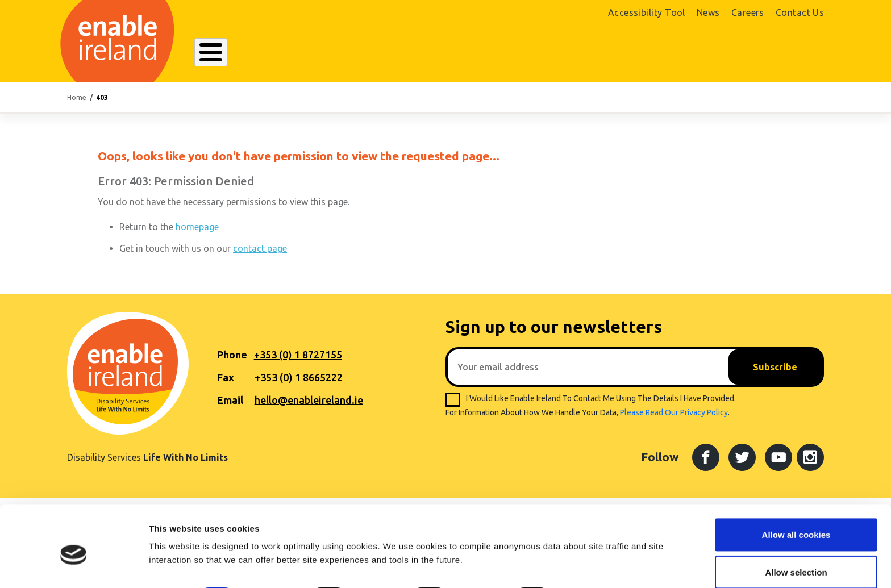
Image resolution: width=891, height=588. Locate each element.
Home (77, 97)
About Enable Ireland (250, 53)
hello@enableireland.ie (309, 400)
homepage (197, 227)
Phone (232, 355)
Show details (596, 545)
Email (230, 400)
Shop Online (706, 55)
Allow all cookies (796, 483)
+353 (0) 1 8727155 (298, 355)
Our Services (353, 53)
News (708, 12)
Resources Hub (442, 53)
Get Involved (530, 53)
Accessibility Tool (647, 12)
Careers (748, 12)
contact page (260, 248)
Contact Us (800, 12)
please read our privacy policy (674, 412)
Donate (791, 55)
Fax (226, 377)
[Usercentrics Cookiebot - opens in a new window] (74, 566)
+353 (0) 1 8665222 (299, 377)
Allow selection (796, 521)
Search (601, 53)
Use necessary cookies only (796, 558)
